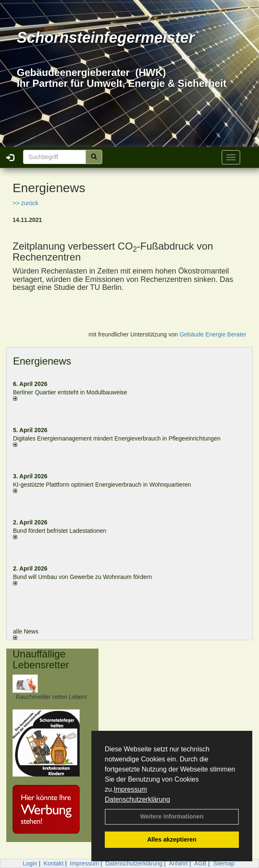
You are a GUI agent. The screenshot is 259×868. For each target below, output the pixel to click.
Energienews (42, 361)
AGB (200, 863)
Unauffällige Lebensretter (41, 659)
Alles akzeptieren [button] (172, 839)
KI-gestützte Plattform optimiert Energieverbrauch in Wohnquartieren (102, 485)
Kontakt (53, 863)
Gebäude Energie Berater (213, 334)
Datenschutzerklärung (137, 799)
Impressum (130, 789)
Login (30, 863)
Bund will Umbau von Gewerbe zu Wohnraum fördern (82, 577)
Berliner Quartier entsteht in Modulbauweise (70, 392)
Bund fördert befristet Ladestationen (60, 531)
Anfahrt (178, 863)
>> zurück (25, 203)
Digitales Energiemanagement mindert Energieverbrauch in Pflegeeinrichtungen (117, 438)
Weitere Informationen (172, 816)
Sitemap (224, 863)
